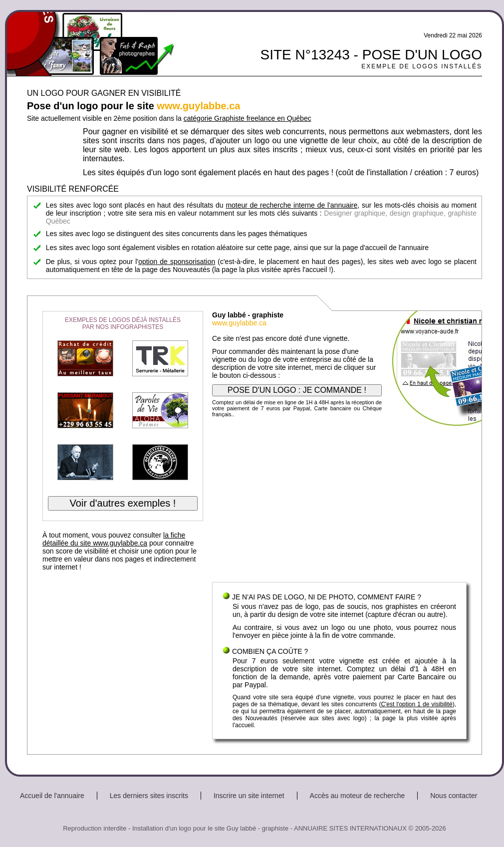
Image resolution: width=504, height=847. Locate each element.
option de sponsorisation (177, 262)
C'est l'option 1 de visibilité (416, 704)
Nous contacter (454, 796)
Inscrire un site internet (249, 796)
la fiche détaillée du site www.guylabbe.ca (114, 539)
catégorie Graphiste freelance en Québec (248, 118)
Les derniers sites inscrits (149, 796)
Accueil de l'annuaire (52, 796)
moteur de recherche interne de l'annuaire (291, 205)
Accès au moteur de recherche (358, 796)
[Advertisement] (339, 502)
